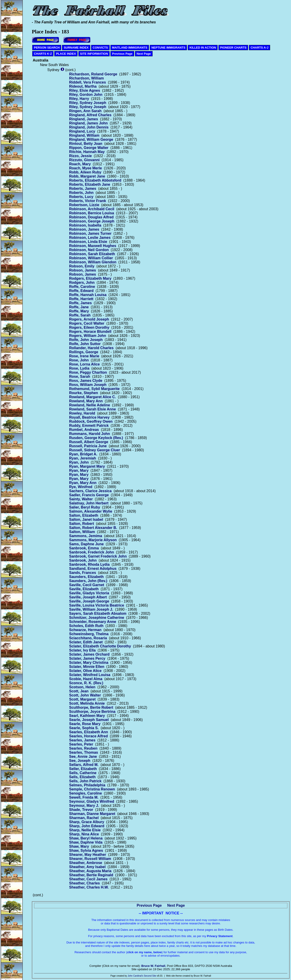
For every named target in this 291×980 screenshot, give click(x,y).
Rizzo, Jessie (80, 156)
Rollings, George (84, 352)
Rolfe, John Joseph (86, 340)
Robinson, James (84, 229)
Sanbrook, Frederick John (92, 552)
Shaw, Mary (79, 846)
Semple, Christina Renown (92, 789)
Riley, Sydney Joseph (88, 103)
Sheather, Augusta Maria (90, 871)
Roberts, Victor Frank (88, 201)
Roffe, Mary (79, 311)
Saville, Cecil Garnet (87, 585)
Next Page (144, 54)
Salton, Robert (82, 524)
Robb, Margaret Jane (87, 176)
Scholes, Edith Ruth (86, 626)
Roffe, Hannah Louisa (88, 295)
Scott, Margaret (82, 699)
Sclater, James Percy (87, 658)
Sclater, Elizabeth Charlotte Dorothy (100, 646)
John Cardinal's (135, 976)
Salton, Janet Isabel (86, 520)
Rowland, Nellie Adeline (90, 405)
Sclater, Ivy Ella (82, 650)
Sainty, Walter (81, 499)
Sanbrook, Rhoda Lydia (89, 564)
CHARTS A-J (259, 48)
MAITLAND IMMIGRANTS (130, 48)
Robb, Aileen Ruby (85, 172)
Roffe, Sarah (80, 315)
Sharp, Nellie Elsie (85, 830)
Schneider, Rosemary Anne (93, 622)
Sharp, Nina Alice (84, 834)
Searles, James (82, 740)
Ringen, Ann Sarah (85, 111)
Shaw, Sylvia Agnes (86, 850)
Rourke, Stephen (84, 393)
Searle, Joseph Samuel (89, 720)
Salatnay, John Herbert (89, 503)
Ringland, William (84, 135)
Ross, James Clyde (86, 381)
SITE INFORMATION (94, 54)
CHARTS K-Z (43, 54)
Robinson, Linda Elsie (88, 242)
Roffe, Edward (81, 291)
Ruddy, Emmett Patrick (89, 426)
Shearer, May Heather (88, 855)
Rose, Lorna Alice (84, 364)
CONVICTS (100, 48)
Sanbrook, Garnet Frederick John (98, 556)
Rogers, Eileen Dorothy (89, 327)
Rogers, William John (88, 336)
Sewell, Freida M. (84, 797)
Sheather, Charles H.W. (89, 887)
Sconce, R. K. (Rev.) (86, 683)
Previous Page (122, 54)
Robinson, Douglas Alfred (91, 217)
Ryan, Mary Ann (83, 483)
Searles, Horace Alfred (88, 736)
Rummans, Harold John (90, 434)
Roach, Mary (80, 164)
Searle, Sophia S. (84, 728)
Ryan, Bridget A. (83, 454)
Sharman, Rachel (84, 818)
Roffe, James (80, 303)
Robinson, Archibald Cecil (92, 209)
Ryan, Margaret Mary (87, 466)
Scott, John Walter (85, 695)
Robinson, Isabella (85, 225)
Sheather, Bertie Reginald (91, 875)
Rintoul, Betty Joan (86, 144)
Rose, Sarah (80, 376)
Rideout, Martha (83, 86)
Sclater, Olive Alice (85, 671)
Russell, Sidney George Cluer (95, 450)
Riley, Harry (79, 99)
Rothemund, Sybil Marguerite (94, 389)
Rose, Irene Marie (84, 356)
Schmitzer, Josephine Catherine (97, 618)
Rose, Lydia (79, 368)
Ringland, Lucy (82, 131)
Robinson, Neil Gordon (89, 250)
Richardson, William (87, 78)
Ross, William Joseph (88, 385)
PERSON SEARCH (47, 48)
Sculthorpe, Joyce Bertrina (92, 712)
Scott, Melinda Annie (87, 703)
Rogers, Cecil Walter (87, 323)
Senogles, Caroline (85, 793)
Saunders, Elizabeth (86, 577)
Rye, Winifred (81, 487)
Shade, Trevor (81, 810)
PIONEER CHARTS (233, 48)
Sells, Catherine (83, 773)
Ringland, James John (88, 123)
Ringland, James (84, 119)
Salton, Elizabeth (84, 515)
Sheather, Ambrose (86, 863)
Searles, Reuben (83, 748)
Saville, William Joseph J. (91, 609)
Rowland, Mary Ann (86, 401)
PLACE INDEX (66, 54)
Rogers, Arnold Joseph (89, 319)
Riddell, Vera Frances (88, 82)
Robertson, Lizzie (84, 205)
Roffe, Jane (79, 307)
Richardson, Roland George (93, 74)
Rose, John (79, 360)
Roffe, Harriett (81, 299)
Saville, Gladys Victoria (89, 593)
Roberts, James (83, 189)
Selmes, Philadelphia (87, 785)
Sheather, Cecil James (88, 879)
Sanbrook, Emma (84, 548)
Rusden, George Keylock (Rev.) (96, 438)
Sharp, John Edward (87, 826)
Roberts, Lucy (81, 197)
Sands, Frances (83, 573)
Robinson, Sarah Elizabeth (92, 254)
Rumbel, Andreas (84, 430)
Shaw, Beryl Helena (86, 838)
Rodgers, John (82, 283)
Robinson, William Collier (91, 258)
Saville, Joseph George (89, 601)
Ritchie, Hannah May (87, 152)
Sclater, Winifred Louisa (90, 675)
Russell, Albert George (89, 442)
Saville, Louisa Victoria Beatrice (97, 605)
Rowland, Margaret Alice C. (93, 397)
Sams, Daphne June (86, 544)
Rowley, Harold (82, 413)
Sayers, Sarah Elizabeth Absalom (98, 613)
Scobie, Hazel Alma (86, 679)
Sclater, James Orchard (89, 654)
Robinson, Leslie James (90, 238)
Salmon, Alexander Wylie (91, 511)
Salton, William (82, 532)
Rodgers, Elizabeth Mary (90, 278)
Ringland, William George (91, 139)
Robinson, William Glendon (93, 262)
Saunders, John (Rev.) (88, 581)
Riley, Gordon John (86, 95)
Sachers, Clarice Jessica (90, 491)
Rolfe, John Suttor (85, 344)
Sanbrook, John (83, 560)
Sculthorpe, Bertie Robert (91, 707)
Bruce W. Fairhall (153, 966)
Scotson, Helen (82, 687)
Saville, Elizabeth (84, 589)
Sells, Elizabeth (82, 777)
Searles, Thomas (84, 752)
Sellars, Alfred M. (84, 765)
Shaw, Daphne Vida (86, 842)
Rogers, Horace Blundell (90, 332)
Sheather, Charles (84, 883)
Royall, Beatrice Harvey (89, 417)
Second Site (150, 976)
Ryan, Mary (79, 470)
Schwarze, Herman (85, 630)
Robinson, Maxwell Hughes (93, 246)
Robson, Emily (82, 266)
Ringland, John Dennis (89, 127)
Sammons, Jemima (86, 536)
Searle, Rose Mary (85, 724)
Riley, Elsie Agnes (85, 90)
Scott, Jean (79, 691)
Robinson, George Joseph (92, 221)
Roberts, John (81, 193)
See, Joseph (80, 761)
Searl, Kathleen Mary (87, 716)
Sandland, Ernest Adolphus (93, 569)
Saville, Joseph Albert (88, 597)
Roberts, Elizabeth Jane (90, 184)
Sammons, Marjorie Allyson (93, 540)
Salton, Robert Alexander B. (93, 528)
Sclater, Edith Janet (86, 642)
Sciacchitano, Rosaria (88, 638)
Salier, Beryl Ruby (85, 507)
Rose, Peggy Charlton (88, 372)
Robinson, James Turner (90, 233)
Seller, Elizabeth (83, 769)
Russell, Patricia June (88, 446)
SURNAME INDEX (76, 48)
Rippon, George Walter (89, 148)
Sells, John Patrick (85, 781)
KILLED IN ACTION (203, 48)
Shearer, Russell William (90, 859)
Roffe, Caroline (82, 287)
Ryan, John (79, 462)
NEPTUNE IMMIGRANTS (168, 48)
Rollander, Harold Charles (91, 348)
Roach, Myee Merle (85, 168)
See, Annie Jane (83, 757)
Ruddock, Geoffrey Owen (91, 421)
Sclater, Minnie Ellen (87, 667)
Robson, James (83, 270)
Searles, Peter (81, 744)
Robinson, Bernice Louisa (92, 213)
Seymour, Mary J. (84, 806)
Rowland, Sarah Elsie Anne (93, 409)
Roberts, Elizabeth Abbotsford (95, 180)
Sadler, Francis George (89, 495)
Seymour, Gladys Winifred (92, 801)
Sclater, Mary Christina (89, 663)
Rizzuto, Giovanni (84, 160)
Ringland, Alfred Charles (90, 115)
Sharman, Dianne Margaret (92, 814)
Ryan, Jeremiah (83, 458)
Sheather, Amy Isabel (87, 867)
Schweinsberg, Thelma (89, 634)
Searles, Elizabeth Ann (89, 732)
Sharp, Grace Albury (87, 822)
